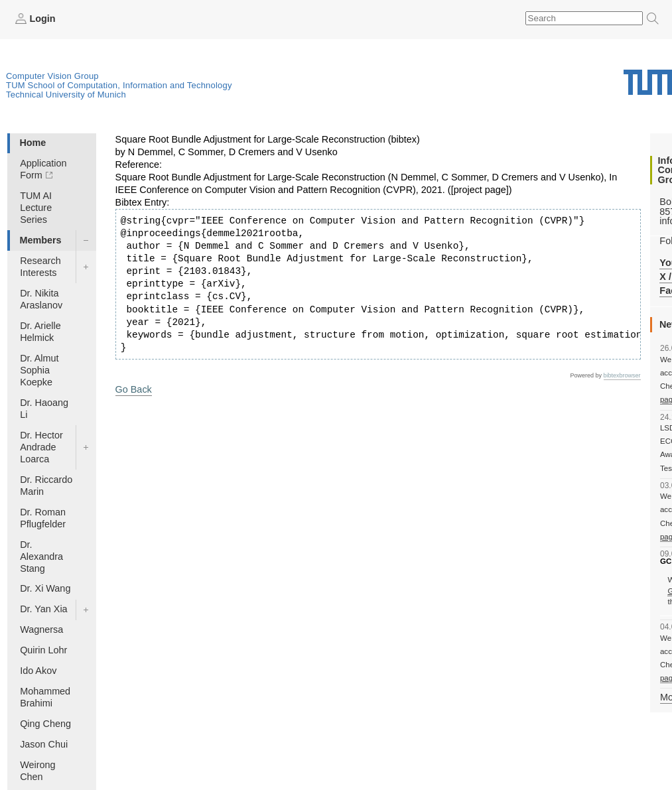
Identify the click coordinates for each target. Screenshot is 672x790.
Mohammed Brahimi (45, 697)
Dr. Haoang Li (44, 409)
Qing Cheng (45, 724)
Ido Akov (38, 671)
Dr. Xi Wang (45, 588)
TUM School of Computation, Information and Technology (119, 85)
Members (40, 240)
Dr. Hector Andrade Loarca (41, 447)
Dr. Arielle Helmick (40, 332)
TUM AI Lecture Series (36, 208)
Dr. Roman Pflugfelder (43, 518)
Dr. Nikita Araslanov (41, 299)
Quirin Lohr (43, 650)
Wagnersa (41, 629)
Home (33, 143)
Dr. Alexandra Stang (41, 557)
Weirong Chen (37, 771)
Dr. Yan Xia (43, 609)
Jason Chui (44, 744)
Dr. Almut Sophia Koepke (39, 370)
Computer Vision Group (52, 76)
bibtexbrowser (622, 375)
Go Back (134, 389)
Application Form (43, 169)
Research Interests (40, 267)
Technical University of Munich (66, 95)
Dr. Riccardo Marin (46, 486)
